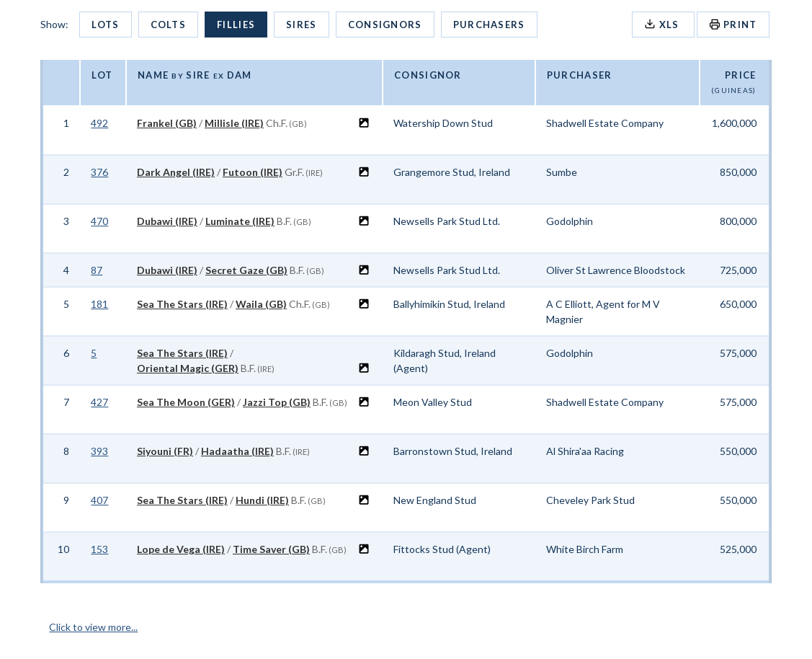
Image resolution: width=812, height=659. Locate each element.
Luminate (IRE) (240, 221)
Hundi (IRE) (262, 500)
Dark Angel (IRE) (176, 172)
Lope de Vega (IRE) (181, 549)
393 (99, 451)
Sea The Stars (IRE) (182, 304)
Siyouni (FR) (165, 451)
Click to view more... (93, 627)
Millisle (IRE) (234, 123)
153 (99, 549)
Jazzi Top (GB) (277, 402)
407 (99, 500)
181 (99, 304)
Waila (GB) (261, 304)
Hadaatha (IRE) (237, 451)
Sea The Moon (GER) (186, 402)
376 (99, 172)
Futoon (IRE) (253, 172)
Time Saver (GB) (271, 549)
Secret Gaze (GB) (246, 270)
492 (99, 123)
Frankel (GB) (167, 123)
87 (97, 270)
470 (99, 221)
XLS (663, 24)
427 (99, 402)
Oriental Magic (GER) (188, 368)
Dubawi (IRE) (167, 221)
